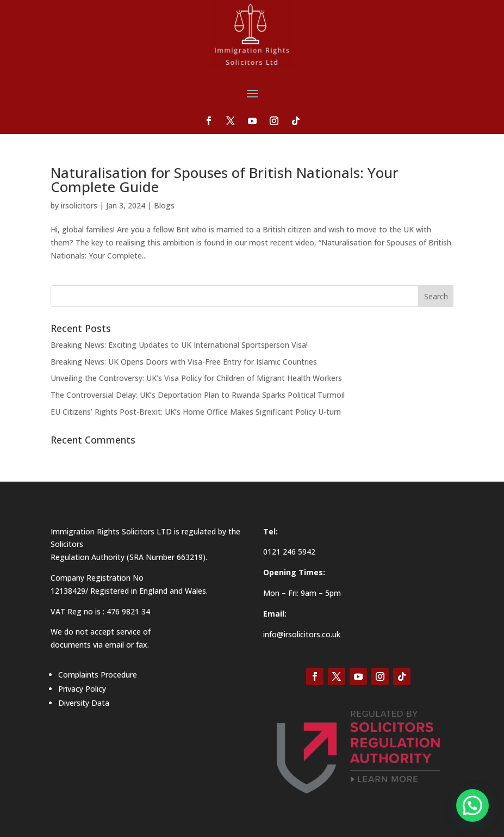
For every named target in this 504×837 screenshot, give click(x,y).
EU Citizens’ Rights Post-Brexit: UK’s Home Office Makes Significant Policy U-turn (196, 412)
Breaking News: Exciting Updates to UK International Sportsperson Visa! (179, 345)
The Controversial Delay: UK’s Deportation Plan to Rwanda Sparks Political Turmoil (198, 395)
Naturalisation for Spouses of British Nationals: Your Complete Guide (225, 180)
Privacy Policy (82, 689)
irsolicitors (79, 205)
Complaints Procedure (98, 675)
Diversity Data (84, 703)
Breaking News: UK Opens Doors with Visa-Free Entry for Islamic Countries (184, 362)
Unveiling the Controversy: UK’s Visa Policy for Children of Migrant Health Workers (196, 378)
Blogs (164, 205)
